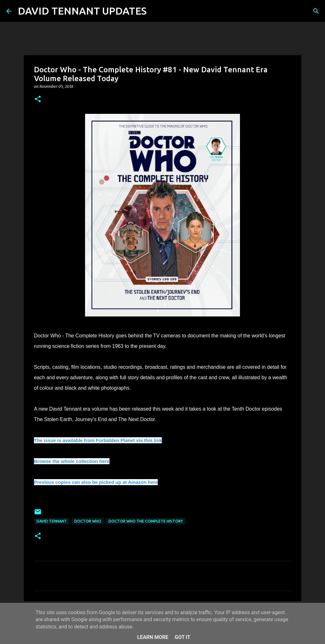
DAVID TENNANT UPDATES (82, 11)
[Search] (156, 11)
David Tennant (52, 521)
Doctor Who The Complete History (146, 521)
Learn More (153, 637)
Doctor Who (88, 521)
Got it (182, 637)
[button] (38, 99)
